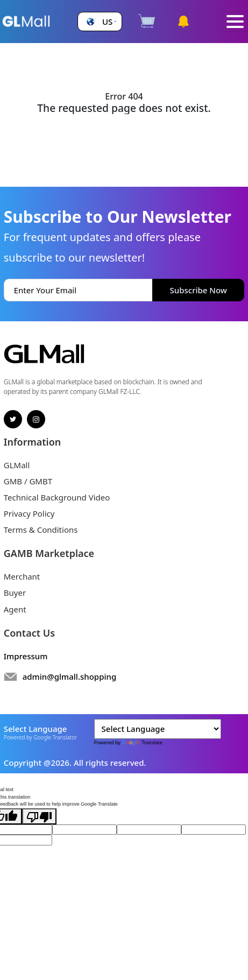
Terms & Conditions (41, 530)
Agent (15, 609)
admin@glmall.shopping (70, 676)
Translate (142, 742)
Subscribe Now (199, 290)
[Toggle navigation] (235, 22)
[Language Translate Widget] (158, 729)
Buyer (15, 593)
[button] (100, 22)
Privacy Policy (29, 513)
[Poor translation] (39, 816)
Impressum (26, 656)
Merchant (22, 576)
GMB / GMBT (28, 481)
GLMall (17, 465)
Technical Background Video (57, 497)
